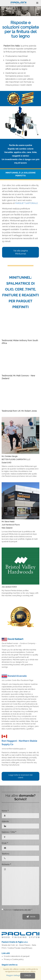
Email (5, 843)
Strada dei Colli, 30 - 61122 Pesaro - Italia (19, 945)
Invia (31, 917)
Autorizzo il (17, 910)
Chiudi (28, 976)
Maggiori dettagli (13, 975)
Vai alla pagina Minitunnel (21, 252)
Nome (5, 811)
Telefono (5, 854)
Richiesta (6, 864)
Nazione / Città (9, 832)
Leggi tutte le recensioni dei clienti (20, 776)
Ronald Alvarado (17, 676)
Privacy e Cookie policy (14, 959)
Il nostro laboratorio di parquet (17, 956)
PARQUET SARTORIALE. (27, 203)
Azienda (5, 821)
